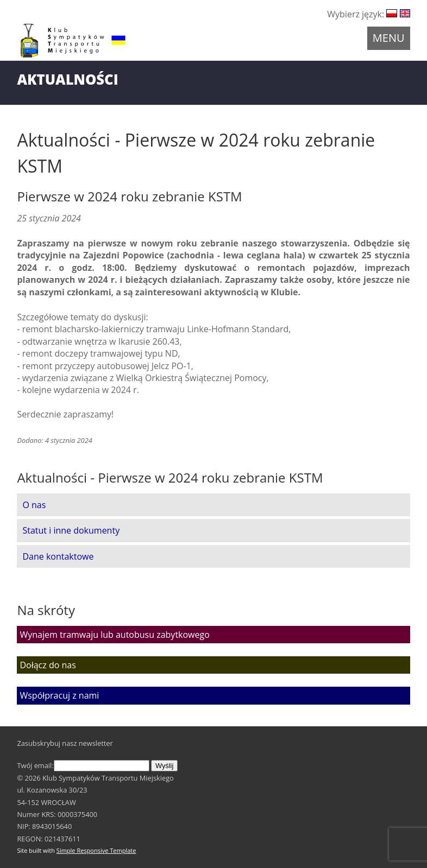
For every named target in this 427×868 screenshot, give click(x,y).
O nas (34, 505)
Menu (389, 38)
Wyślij (164, 766)
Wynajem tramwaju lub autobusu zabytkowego (114, 635)
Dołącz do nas (48, 665)
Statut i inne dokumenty (71, 530)
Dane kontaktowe (58, 556)
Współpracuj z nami (59, 695)
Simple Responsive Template (96, 850)
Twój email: (83, 765)
